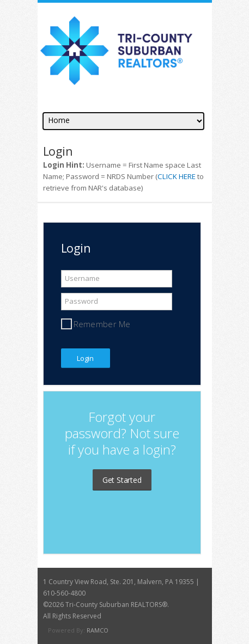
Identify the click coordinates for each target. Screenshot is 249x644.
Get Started (122, 480)
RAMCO (98, 630)
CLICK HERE (177, 176)
